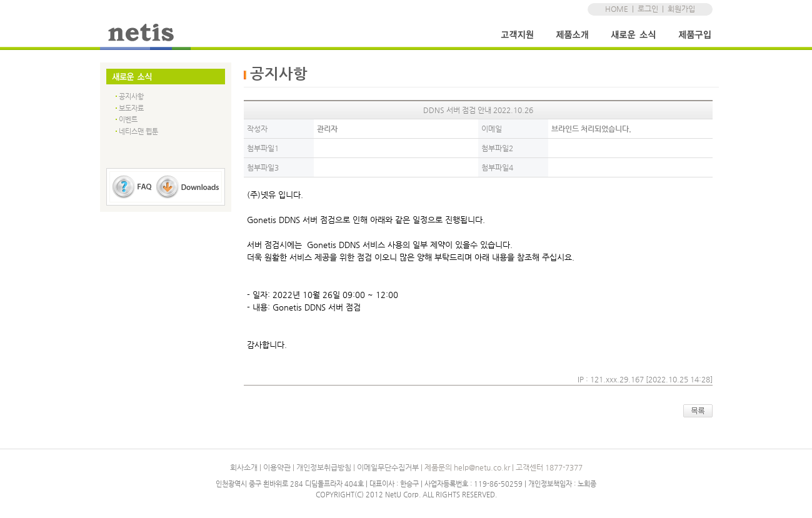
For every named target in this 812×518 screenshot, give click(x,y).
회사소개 (244, 467)
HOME (617, 9)
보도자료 (131, 108)
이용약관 (277, 467)
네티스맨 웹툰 (138, 132)
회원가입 (681, 9)
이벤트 (128, 120)
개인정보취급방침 (324, 467)
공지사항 (131, 97)
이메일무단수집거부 (388, 467)
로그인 (648, 9)
